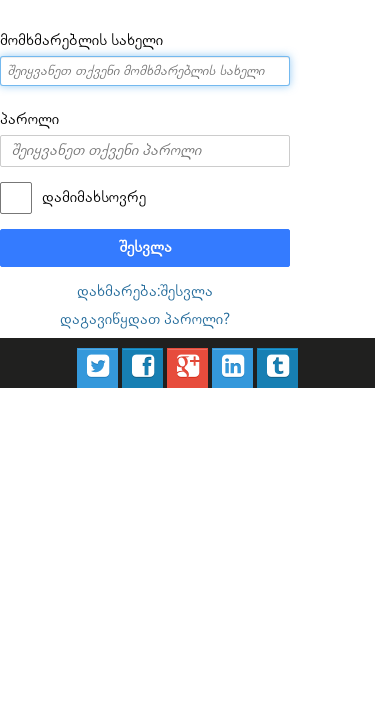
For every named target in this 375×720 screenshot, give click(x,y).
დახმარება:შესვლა (145, 263)
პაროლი (23, 113)
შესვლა (145, 224)
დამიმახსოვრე (76, 180)
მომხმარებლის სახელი (67, 38)
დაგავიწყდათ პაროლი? (145, 286)
